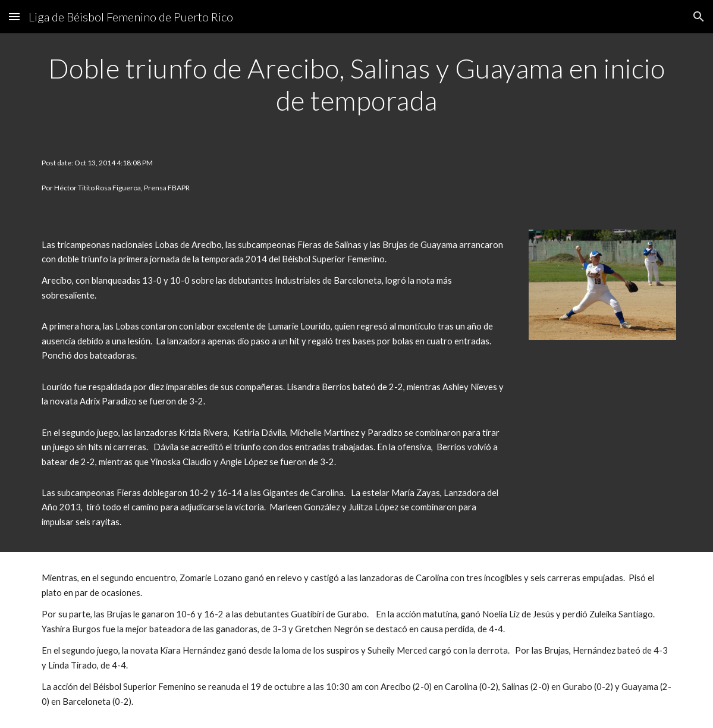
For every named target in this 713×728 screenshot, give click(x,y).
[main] (356, 85)
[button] (14, 16)
